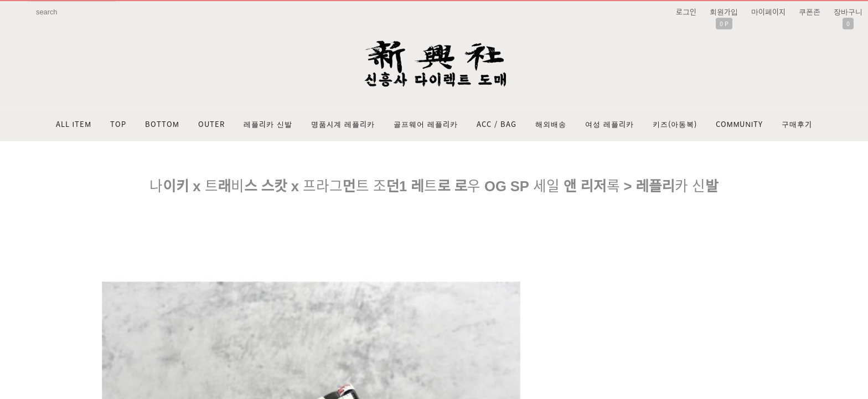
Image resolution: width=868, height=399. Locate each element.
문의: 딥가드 (434, 289)
